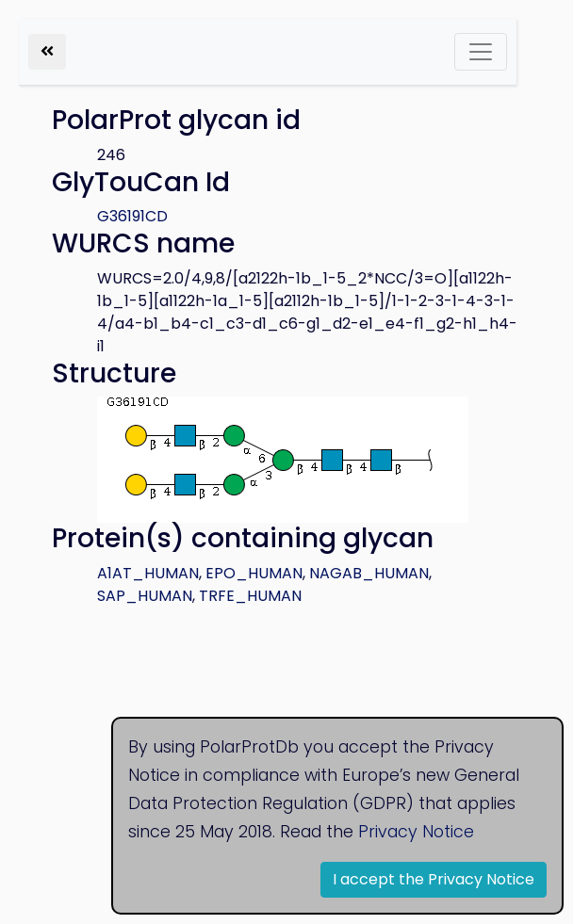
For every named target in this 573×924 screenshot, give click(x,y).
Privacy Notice (416, 832)
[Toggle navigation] (481, 52)
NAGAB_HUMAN (369, 573)
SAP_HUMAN (145, 596)
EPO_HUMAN (254, 573)
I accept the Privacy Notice (434, 879)
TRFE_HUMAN (250, 596)
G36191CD (132, 216)
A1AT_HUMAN (148, 573)
